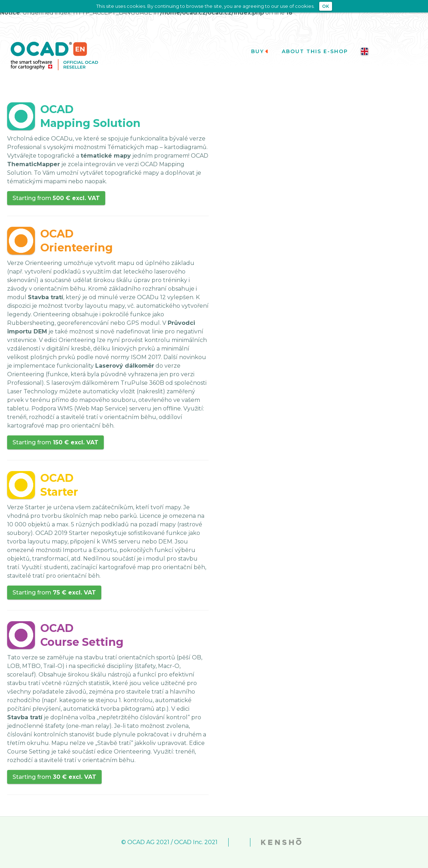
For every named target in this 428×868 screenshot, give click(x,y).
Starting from (56, 198)
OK (326, 6)
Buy (260, 51)
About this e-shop (315, 51)
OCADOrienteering (77, 241)
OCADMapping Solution (90, 116)
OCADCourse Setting (82, 635)
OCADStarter (59, 485)
